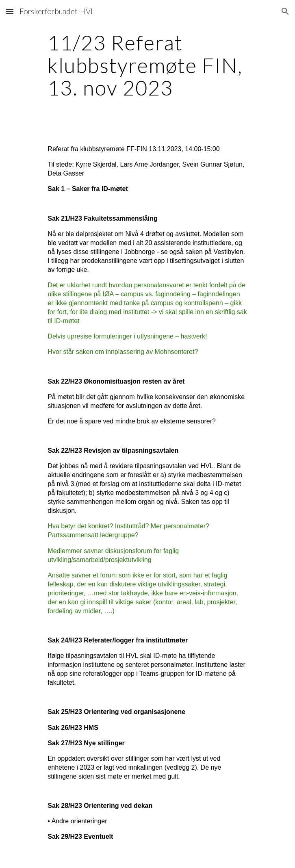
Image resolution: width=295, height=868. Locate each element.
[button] (10, 11)
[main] (147, 65)
